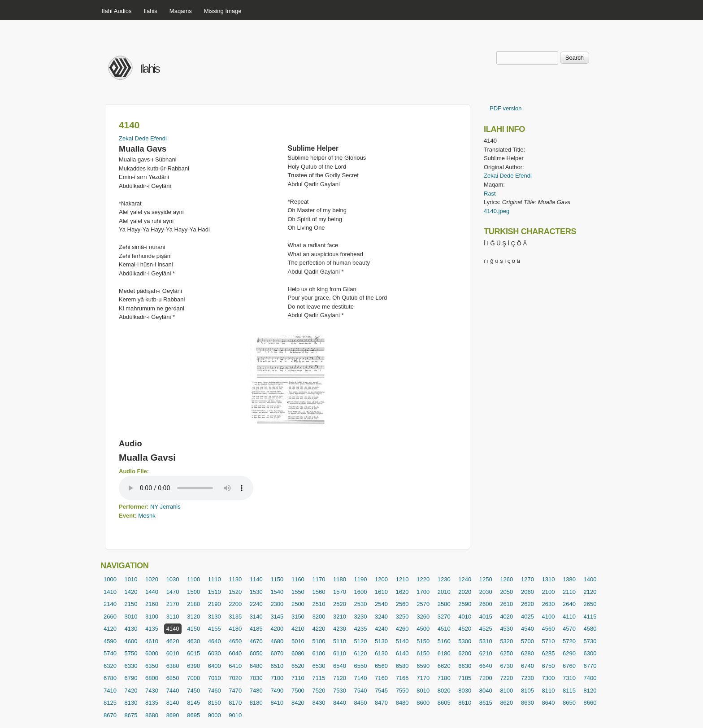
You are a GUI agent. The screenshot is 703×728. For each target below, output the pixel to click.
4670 (256, 641)
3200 (319, 617)
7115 (319, 678)
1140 (256, 579)
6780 (110, 678)
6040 (235, 653)
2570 (423, 604)
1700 (423, 592)
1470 (173, 592)
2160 (152, 604)
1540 (277, 592)
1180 (340, 579)
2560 (402, 604)
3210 (340, 617)
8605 (444, 703)
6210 (486, 653)
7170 (423, 678)
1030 (173, 579)
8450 (361, 703)
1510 (215, 592)
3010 (131, 617)
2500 (298, 604)
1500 (193, 592)
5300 (465, 641)
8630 (527, 703)
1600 (361, 592)
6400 (215, 666)
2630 (548, 604)
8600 (423, 703)
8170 (235, 703)
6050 (256, 653)
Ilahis (151, 11)
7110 (298, 678)
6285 (548, 653)
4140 (173, 629)
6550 (361, 666)
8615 (486, 703)
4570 (569, 629)
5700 (527, 641)
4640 (215, 641)
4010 (465, 617)
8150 (215, 703)
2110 (569, 592)
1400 (590, 579)
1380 (569, 579)
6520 (298, 666)
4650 (235, 641)
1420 (131, 592)
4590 (110, 641)
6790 (131, 678)
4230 (340, 629)
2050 (506, 592)
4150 (193, 629)
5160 (444, 641)
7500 (298, 691)
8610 (465, 703)
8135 (152, 703)
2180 (193, 604)
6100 (319, 653)
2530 (361, 604)
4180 (235, 629)
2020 (465, 592)
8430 (319, 703)
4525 (486, 629)
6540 (340, 666)
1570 (340, 592)
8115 (569, 691)
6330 (131, 666)
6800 (152, 678)
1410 (110, 592)
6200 (465, 653)
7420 (131, 691)
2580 (444, 604)
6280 (527, 653)
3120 (193, 617)
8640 (548, 703)
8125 (110, 703)
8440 (340, 703)
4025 (527, 617)
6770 (590, 666)
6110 (340, 653)
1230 (444, 579)
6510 (277, 666)
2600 (486, 604)
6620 (444, 666)
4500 (423, 629)
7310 (569, 678)
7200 (486, 678)
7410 (110, 691)
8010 (423, 691)
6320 (110, 666)
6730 (506, 666)
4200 (277, 629)
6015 (193, 653)
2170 (173, 604)
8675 (131, 715)
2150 (131, 604)
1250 (486, 579)
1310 (548, 579)
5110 (340, 641)
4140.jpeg (497, 211)
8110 (548, 691)
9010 (235, 715)
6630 (465, 666)
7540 (361, 691)
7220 (506, 678)
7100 (277, 678)
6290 (569, 653)
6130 (381, 653)
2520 (340, 604)
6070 (277, 653)
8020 (444, 691)
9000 (215, 715)
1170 (319, 579)
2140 (110, 604)
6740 (527, 666)
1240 (465, 579)
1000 (110, 579)
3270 (444, 617)
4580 (590, 629)
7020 (235, 678)
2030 (486, 592)
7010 (215, 678)
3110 (173, 617)
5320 (506, 641)
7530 (340, 691)
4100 (548, 617)
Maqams (181, 11)
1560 (319, 592)
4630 (193, 641)
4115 (590, 617)
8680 (152, 715)
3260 (423, 617)
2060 (527, 592)
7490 (277, 691)
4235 (361, 629)
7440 (173, 691)
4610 (152, 641)
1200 (381, 579)
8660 (590, 703)
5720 (569, 641)
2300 (277, 604)
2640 (569, 604)
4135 (152, 629)
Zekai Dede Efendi (143, 138)
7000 (193, 678)
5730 (590, 641)
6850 (173, 678)
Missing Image (223, 11)
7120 (340, 678)
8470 (381, 703)
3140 (256, 617)
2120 (590, 592)
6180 (444, 653)
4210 (298, 629)
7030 (256, 678)
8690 (173, 715)
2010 (444, 592)
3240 (381, 617)
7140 (361, 678)
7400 (590, 678)
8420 (298, 703)
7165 (402, 678)
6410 (235, 666)
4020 (506, 617)
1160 (298, 579)
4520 (465, 629)
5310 (486, 641)
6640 (486, 666)
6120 (361, 653)
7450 (193, 691)
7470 (235, 691)
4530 (506, 629)
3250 (402, 617)
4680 (277, 641)
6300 (590, 653)
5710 (548, 641)
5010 (298, 641)
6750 (548, 666)
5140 (402, 641)
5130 (381, 641)
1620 (402, 592)
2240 (256, 604)
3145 (277, 617)
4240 (381, 629)
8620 (506, 703)
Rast (490, 194)
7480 (256, 691)
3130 (215, 617)
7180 (444, 678)
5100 (319, 641)
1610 (381, 592)
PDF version (506, 108)
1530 (256, 592)
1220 (423, 579)
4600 (131, 641)
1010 (131, 579)
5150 (423, 641)
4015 (486, 617)
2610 (506, 604)
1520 (235, 592)
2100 (548, 592)
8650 (569, 703)
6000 (152, 653)
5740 (110, 653)
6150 (423, 653)
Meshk (147, 516)
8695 (193, 715)
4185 (256, 629)
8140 (173, 703)
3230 (361, 617)
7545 (381, 691)
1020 (152, 579)
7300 (548, 678)
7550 (402, 691)
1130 (235, 579)
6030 (215, 653)
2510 (319, 604)
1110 (215, 579)
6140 (402, 653)
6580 (402, 666)
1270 (527, 579)
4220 (319, 629)
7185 (465, 678)
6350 (152, 666)
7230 (527, 678)
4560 (548, 629)
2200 (235, 604)
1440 (152, 592)
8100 (506, 691)
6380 (173, 666)
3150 (298, 617)
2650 (590, 604)
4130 (131, 629)
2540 (381, 604)
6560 (381, 666)
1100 (193, 579)
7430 (152, 691)
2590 (465, 604)
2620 (527, 604)
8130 (131, 703)
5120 (361, 641)
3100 (152, 617)
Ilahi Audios (117, 11)
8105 (527, 691)
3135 (235, 617)
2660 (110, 617)
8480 (402, 703)
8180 (256, 703)
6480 (256, 666)
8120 (590, 691)
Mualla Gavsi (147, 457)
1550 (298, 592)
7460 (215, 691)
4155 (215, 629)
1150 (277, 579)
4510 (444, 629)
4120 (110, 629)
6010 (173, 653)
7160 (381, 678)
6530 (319, 666)
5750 (131, 653)
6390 (193, 666)
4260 (402, 629)
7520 (319, 691)
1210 (402, 579)
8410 (277, 703)
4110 (569, 617)
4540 (527, 629)
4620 (173, 641)
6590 (423, 666)
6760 (569, 666)
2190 (215, 604)
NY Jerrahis (165, 507)
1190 (361, 579)
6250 (506, 653)
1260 (506, 579)
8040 (486, 691)
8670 (110, 715)
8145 (193, 703)
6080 (298, 653)
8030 (465, 691)
